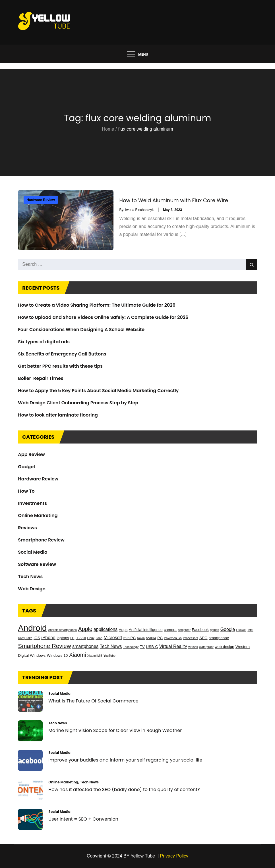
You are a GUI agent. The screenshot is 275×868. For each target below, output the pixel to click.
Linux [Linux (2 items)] (91, 638)
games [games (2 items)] (214, 630)
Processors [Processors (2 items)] (190, 638)
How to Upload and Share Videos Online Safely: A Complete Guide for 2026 (103, 317)
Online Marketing (38, 515)
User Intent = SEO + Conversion (83, 819)
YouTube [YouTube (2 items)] (109, 656)
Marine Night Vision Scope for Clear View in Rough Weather (115, 730)
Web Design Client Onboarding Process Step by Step (78, 403)
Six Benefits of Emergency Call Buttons (62, 354)
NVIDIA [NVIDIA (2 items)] (151, 638)
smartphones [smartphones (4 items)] (85, 646)
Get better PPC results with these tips (60, 366)
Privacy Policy (174, 856)
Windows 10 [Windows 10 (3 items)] (57, 655)
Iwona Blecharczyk (139, 210)
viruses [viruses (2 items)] (193, 647)
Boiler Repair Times (41, 378)
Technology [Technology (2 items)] (131, 647)
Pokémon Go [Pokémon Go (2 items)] (173, 638)
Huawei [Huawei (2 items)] (241, 630)
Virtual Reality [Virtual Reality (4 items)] (173, 646)
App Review (31, 454)
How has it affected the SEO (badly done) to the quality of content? (124, 789)
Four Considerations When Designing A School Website (81, 330)
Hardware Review (41, 200)
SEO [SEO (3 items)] (203, 638)
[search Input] (137, 264)
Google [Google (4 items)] (228, 629)
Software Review (37, 564)
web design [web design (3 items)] (224, 647)
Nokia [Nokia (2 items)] (141, 638)
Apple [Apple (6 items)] (85, 629)
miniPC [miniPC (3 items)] (130, 638)
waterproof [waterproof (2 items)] (206, 647)
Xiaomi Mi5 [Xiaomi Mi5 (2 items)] (95, 656)
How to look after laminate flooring (58, 415)
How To (26, 491)
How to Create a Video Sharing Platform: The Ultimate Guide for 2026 (97, 305)
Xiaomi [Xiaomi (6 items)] (78, 655)
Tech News (30, 577)
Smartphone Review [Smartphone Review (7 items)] (44, 646)
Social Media (33, 552)
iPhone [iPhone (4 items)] (48, 638)
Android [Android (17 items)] (32, 628)
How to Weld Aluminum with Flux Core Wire (173, 201)
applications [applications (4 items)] (106, 629)
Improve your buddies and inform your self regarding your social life (125, 760)
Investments (32, 503)
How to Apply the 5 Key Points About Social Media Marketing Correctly (98, 391)
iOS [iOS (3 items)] (37, 638)
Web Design (32, 589)
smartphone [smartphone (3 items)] (219, 638)
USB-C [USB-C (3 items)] (152, 647)
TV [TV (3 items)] (142, 647)
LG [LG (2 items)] (72, 638)
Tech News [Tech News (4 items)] (111, 646)
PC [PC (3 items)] (160, 638)
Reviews (27, 528)
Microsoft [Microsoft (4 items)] (113, 638)
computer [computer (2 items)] (184, 630)
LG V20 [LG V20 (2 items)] (81, 638)
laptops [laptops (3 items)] (63, 638)
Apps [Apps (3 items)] (123, 630)
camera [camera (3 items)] (170, 630)
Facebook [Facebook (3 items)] (200, 630)
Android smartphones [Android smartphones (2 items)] (62, 630)
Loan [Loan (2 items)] (99, 638)
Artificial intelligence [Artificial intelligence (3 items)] (146, 630)
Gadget (27, 467)
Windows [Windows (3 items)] (38, 655)
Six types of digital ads (44, 342)
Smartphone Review (41, 540)
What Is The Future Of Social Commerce (93, 701)
